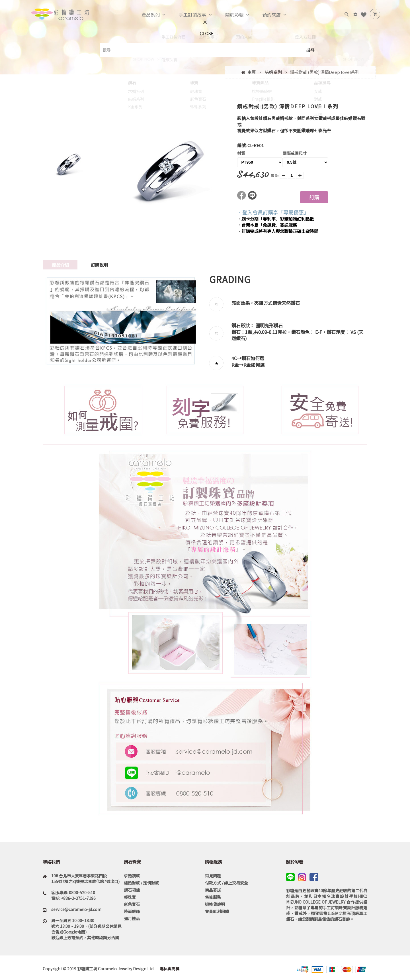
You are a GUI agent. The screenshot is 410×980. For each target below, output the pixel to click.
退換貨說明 (215, 904)
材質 (241, 153)
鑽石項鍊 (132, 890)
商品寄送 (213, 890)
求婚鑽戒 (132, 876)
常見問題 (213, 876)
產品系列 (145, 15)
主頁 (252, 72)
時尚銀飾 (132, 911)
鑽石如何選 (253, 358)
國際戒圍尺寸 (295, 153)
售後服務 (213, 897)
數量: (275, 175)
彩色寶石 (132, 904)
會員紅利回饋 (217, 911)
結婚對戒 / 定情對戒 (141, 883)
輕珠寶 (130, 897)
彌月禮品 (132, 918)
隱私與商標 (169, 969)
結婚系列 (273, 72)
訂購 (314, 197)
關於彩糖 (228, 15)
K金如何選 (254, 365)
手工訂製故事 (186, 15)
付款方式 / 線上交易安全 (226, 883)
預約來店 (266, 15)
